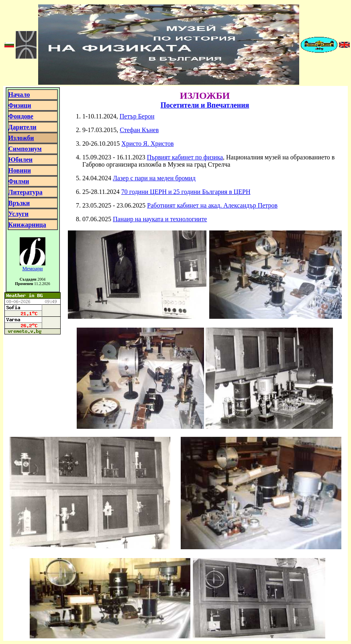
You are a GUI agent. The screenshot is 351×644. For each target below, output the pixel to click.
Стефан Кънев (139, 130)
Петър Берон (137, 116)
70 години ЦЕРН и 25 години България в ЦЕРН (186, 192)
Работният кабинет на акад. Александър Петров (212, 205)
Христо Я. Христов (147, 144)
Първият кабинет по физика (185, 157)
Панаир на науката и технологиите (160, 219)
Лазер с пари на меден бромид (154, 178)
